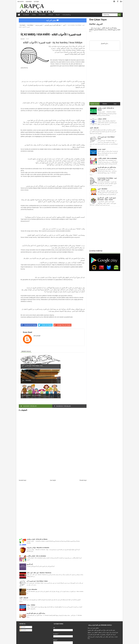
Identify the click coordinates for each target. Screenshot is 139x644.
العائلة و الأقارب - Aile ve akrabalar (36, 526)
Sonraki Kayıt (22, 451)
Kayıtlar (23, 597)
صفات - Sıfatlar (31, 575)
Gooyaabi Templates (59, 641)
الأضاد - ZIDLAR (24, 568)
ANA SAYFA (21, 2)
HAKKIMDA (29, 2)
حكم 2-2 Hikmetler (32, 560)
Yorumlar (23, 601)
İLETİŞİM (36, 2)
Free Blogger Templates (42, 641)
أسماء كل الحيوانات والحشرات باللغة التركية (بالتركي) (102, 605)
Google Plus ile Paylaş (62, 325)
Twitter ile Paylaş (45, 325)
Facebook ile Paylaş (28, 325)
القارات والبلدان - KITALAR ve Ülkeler (37, 510)
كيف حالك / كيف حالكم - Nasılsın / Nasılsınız (39, 543)
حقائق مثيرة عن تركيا (93, 598)
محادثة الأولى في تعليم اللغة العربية (36, 584)
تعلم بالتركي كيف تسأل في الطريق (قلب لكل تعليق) (101, 601)
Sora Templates (31, 641)
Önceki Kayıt (83, 451)
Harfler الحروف (96, 24)
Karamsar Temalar (76, 641)
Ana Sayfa (53, 451)
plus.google (37, 336)
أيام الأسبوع (30, 535)
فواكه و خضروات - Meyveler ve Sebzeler (38, 518)
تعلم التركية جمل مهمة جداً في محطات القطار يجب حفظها (103, 603)
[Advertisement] (53, 435)
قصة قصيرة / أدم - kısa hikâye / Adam (37, 552)
